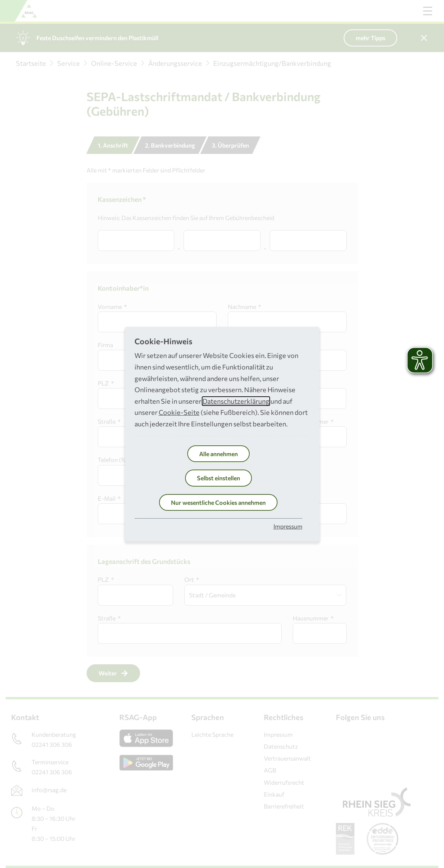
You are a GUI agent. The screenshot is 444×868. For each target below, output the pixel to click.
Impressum (288, 526)
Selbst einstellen (218, 478)
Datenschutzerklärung (236, 401)
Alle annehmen (218, 454)
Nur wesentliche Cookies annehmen (218, 502)
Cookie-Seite (179, 412)
